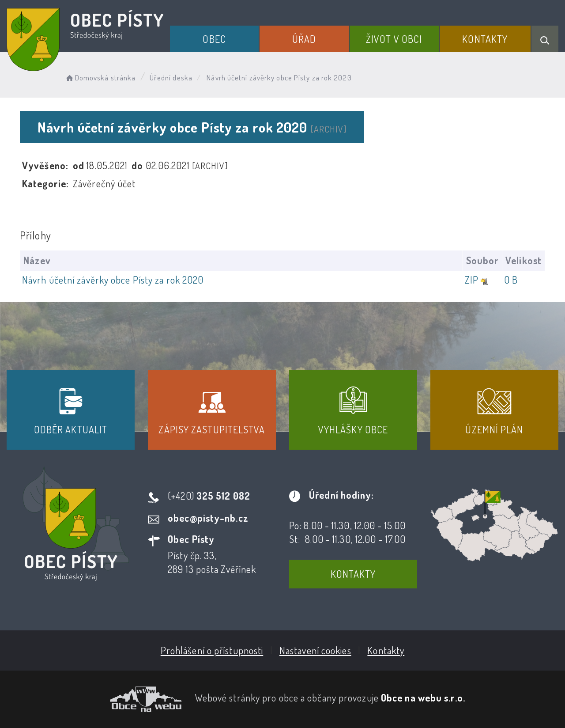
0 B (511, 280)
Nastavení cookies (315, 650)
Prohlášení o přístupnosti (212, 650)
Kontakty (485, 39)
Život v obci (394, 39)
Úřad (304, 39)
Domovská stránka (100, 78)
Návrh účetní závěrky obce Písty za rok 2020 (113, 280)
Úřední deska (171, 78)
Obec (214, 39)
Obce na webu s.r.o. (423, 698)
